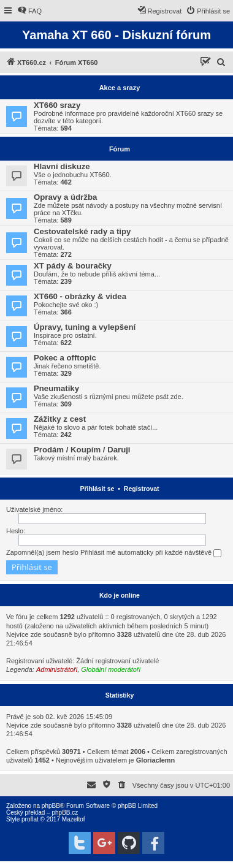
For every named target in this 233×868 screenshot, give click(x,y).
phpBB (51, 806)
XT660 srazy (57, 105)
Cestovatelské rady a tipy (82, 231)
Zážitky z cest (60, 419)
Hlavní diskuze (62, 166)
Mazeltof (74, 819)
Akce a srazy (120, 88)
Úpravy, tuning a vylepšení (85, 327)
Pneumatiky (56, 388)
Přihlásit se (97, 489)
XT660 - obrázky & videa (80, 296)
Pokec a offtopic (65, 358)
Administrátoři (57, 669)
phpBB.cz (65, 813)
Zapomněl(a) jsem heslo (42, 552)
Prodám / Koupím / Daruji (82, 450)
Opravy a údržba (65, 197)
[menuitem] (29, 11)
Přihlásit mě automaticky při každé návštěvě (151, 553)
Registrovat (142, 489)
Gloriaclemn (156, 760)
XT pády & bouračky (73, 266)
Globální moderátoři (111, 669)
